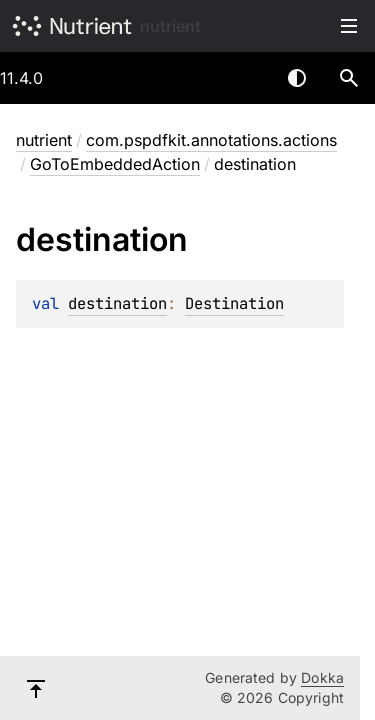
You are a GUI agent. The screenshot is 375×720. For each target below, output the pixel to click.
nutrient (170, 26)
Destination (234, 303)
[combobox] (245, 78)
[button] (349, 78)
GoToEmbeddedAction (115, 164)
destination (117, 303)
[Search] (349, 78)
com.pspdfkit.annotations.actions (211, 140)
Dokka (322, 677)
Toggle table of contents (349, 26)
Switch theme (297, 78)
